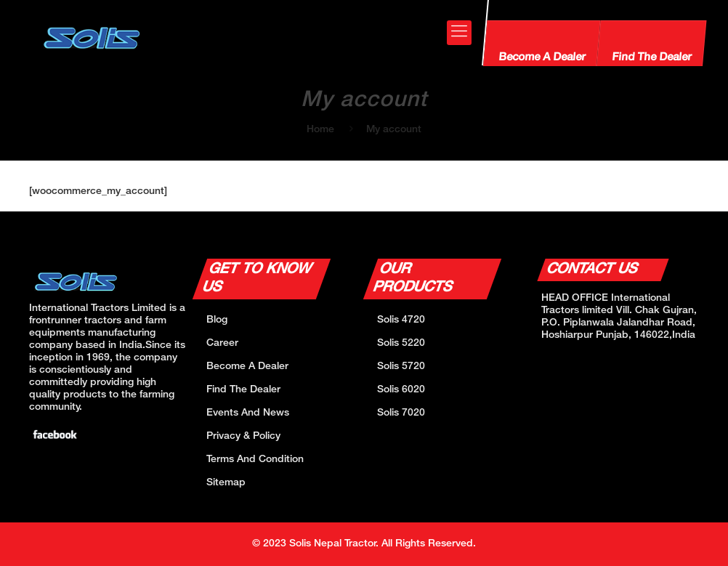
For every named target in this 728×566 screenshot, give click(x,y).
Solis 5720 (401, 367)
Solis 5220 (401, 343)
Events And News (248, 413)
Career (222, 343)
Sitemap (226, 483)
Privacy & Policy (243, 436)
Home (320, 130)
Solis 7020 (401, 413)
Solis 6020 (401, 390)
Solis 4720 (401, 320)
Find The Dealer (651, 57)
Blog (217, 320)
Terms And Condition (255, 460)
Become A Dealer (541, 57)
